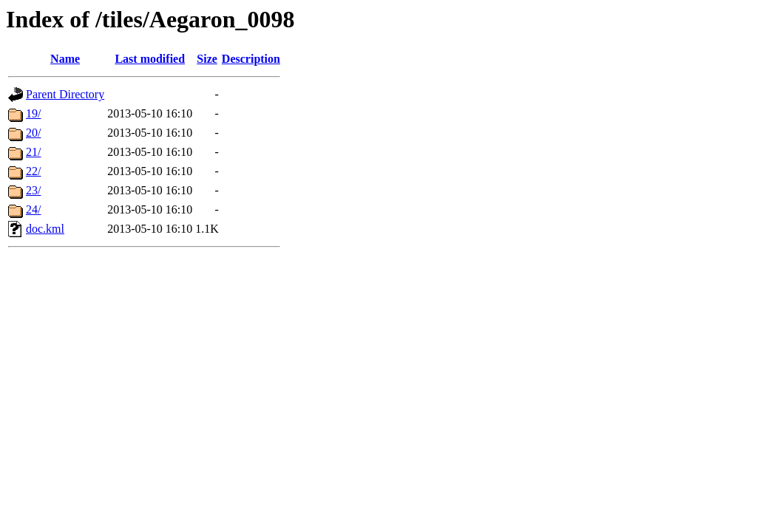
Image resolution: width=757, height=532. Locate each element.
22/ (33, 171)
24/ (33, 209)
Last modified (150, 59)
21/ (33, 152)
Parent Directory (65, 94)
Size (207, 59)
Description (251, 59)
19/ (33, 113)
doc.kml (45, 229)
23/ (33, 190)
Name (65, 59)
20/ (33, 133)
